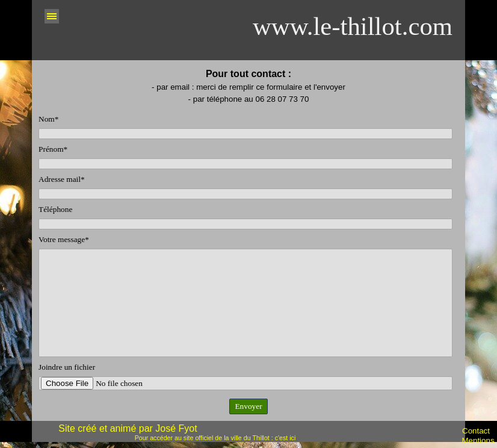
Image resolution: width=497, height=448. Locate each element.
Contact (476, 431)
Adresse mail (62, 179)
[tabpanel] (248, 86)
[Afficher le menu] (52, 16)
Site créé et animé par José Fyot (128, 428)
